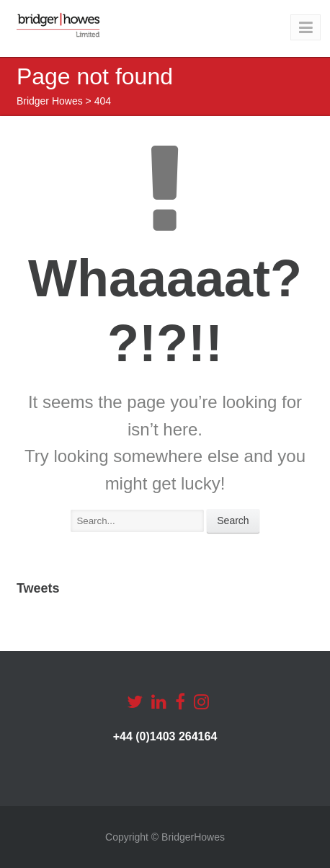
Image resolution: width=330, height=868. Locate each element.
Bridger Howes (50, 101)
